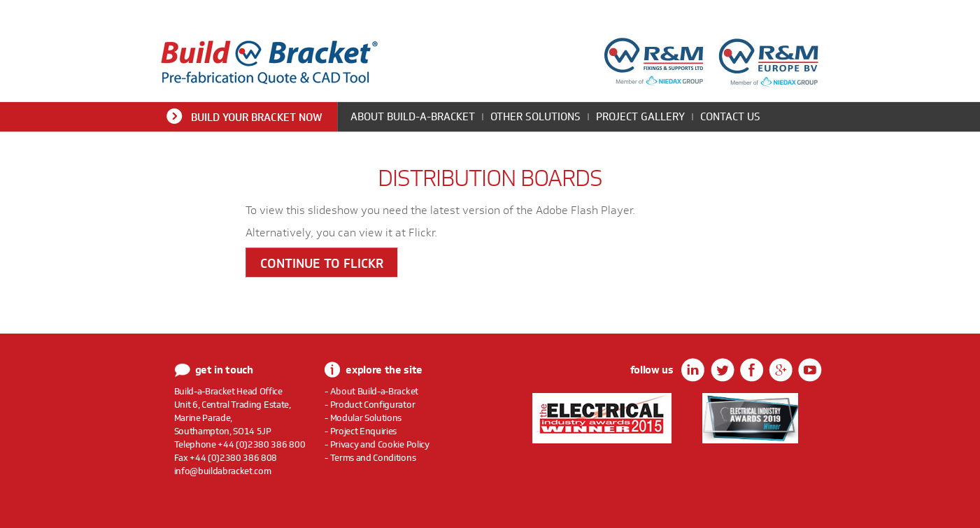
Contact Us (730, 116)
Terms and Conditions (373, 457)
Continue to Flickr (322, 263)
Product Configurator (373, 404)
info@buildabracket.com (223, 471)
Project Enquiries (364, 431)
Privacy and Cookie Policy (380, 444)
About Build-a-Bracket (413, 116)
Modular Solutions (366, 418)
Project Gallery (640, 116)
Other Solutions (535, 116)
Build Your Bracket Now (257, 117)
